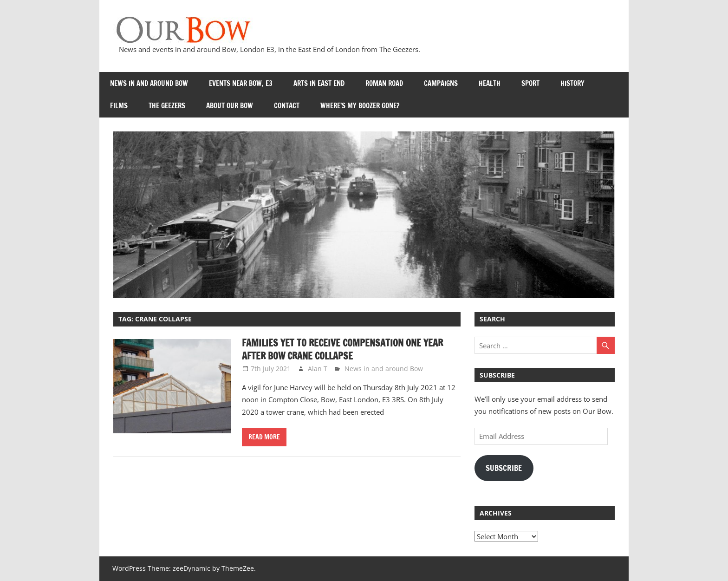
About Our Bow (230, 106)
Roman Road (384, 83)
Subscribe (504, 468)
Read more (264, 437)
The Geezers (167, 106)
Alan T (318, 369)
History (572, 83)
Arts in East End (319, 83)
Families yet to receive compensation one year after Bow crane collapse (342, 349)
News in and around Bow (149, 83)
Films (119, 106)
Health (490, 83)
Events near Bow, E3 (241, 83)
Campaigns (441, 83)
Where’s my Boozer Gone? (360, 106)
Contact (287, 106)
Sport (530, 83)
